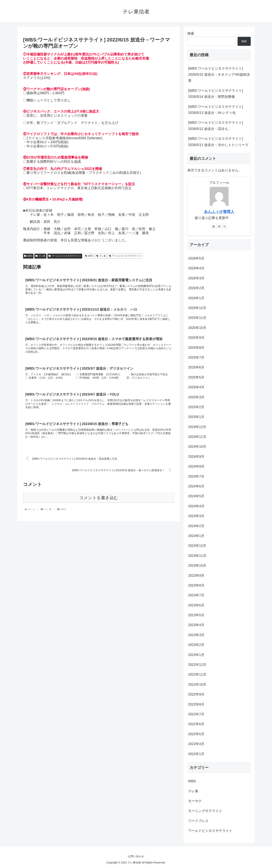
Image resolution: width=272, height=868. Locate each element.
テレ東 (40, 256)
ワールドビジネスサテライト (65, 256)
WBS (28, 256)
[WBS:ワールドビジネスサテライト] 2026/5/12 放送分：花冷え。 (216, 126)
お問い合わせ (136, 856)
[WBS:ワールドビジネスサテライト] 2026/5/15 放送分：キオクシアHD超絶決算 (219, 75)
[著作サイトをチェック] (214, 226)
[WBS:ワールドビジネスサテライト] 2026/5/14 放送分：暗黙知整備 (216, 94)
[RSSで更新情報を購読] (225, 226)
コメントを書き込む (99, 500)
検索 (191, 33)
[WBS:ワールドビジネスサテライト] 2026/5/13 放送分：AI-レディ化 (216, 110)
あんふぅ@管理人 (219, 212)
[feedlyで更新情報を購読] (219, 226)
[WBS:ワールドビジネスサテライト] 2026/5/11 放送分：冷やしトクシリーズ (218, 142)
